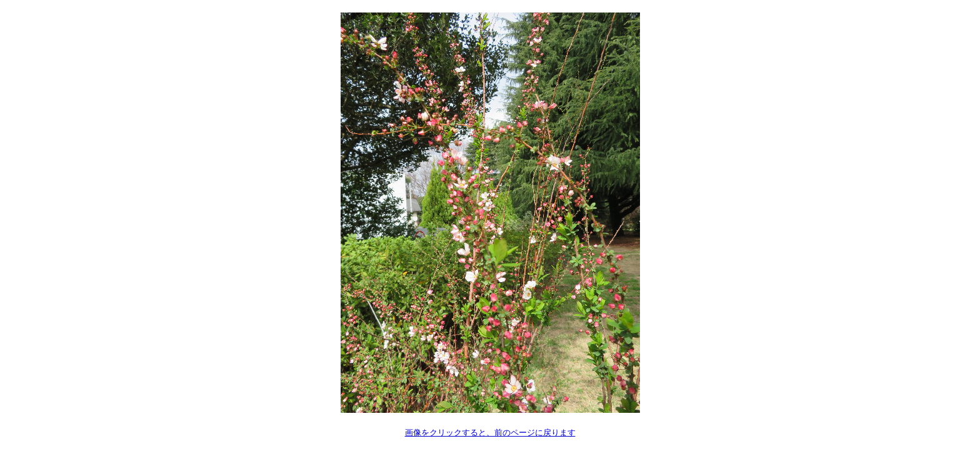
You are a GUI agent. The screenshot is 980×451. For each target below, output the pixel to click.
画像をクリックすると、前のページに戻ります (490, 433)
